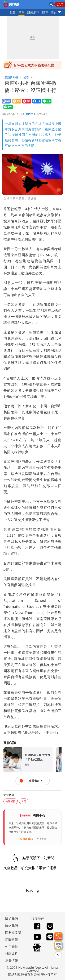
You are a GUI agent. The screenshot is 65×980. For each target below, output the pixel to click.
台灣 (24, 801)
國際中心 (31, 114)
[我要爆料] (58, 936)
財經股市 (33, 12)
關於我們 (12, 919)
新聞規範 (12, 940)
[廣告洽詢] (58, 945)
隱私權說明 (12, 933)
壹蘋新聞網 (11, 77)
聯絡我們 (12, 926)
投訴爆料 (12, 953)
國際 (22, 12)
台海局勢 (11, 801)
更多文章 (42, 839)
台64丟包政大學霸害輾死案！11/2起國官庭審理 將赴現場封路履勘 (37, 66)
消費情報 (12, 960)
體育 (45, 12)
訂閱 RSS (26, 839)
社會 (13, 12)
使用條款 (12, 946)
